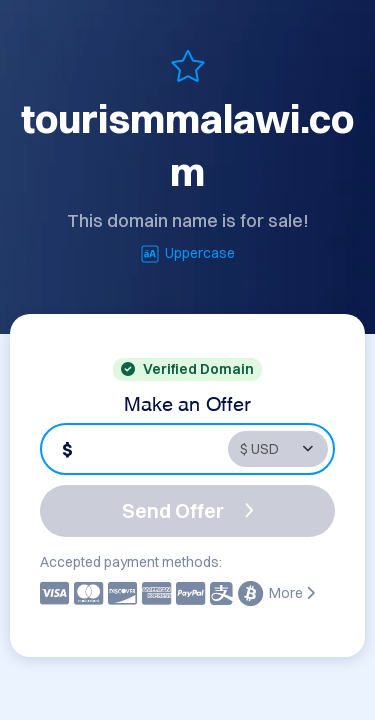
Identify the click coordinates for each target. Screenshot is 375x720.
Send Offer (188, 510)
